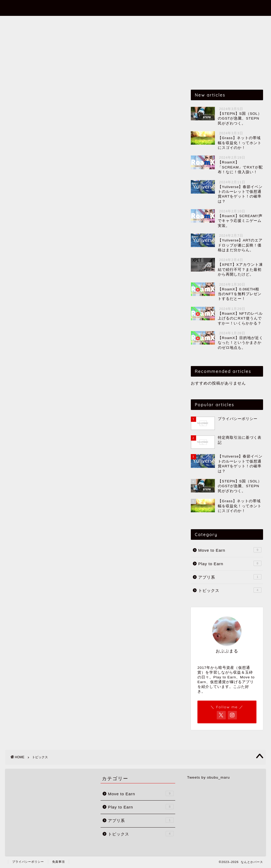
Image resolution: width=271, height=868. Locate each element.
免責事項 (58, 862)
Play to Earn (125, 22)
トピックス (192, 22)
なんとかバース (136, 8)
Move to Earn (83, 22)
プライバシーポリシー (28, 862)
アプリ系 (160, 22)
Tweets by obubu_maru (208, 777)
